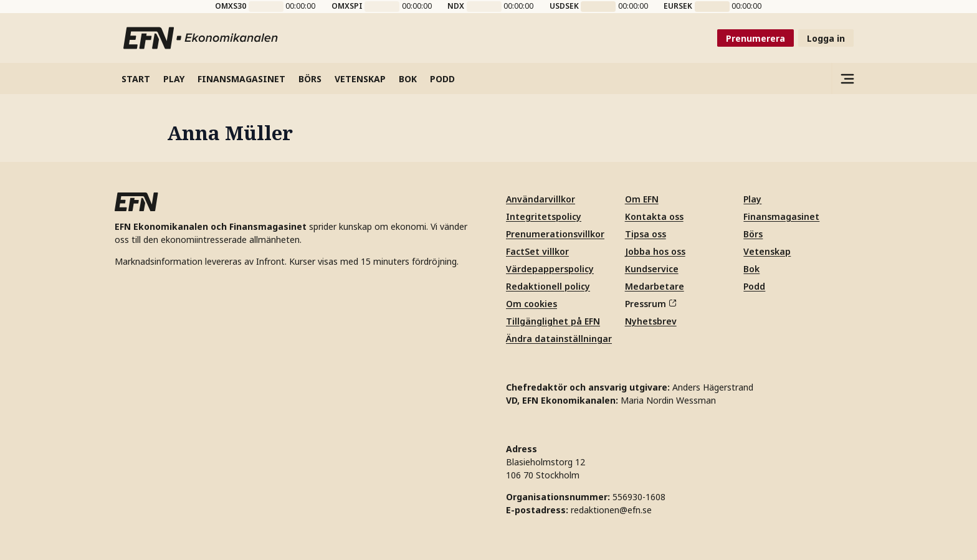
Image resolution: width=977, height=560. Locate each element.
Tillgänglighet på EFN (553, 321)
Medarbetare (655, 286)
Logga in (826, 38)
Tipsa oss (646, 234)
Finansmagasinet (781, 216)
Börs (753, 234)
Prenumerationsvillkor (555, 234)
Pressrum (651, 304)
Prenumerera (755, 38)
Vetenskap (767, 251)
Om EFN (642, 199)
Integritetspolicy (544, 216)
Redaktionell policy (548, 286)
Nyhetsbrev (651, 321)
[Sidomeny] (847, 78)
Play (752, 199)
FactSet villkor (537, 251)
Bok (751, 269)
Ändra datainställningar (559, 339)
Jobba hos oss (655, 251)
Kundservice (652, 269)
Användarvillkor (541, 199)
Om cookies (531, 304)
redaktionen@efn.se (611, 510)
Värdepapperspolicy (550, 269)
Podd (754, 286)
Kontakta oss (654, 216)
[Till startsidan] (201, 38)
